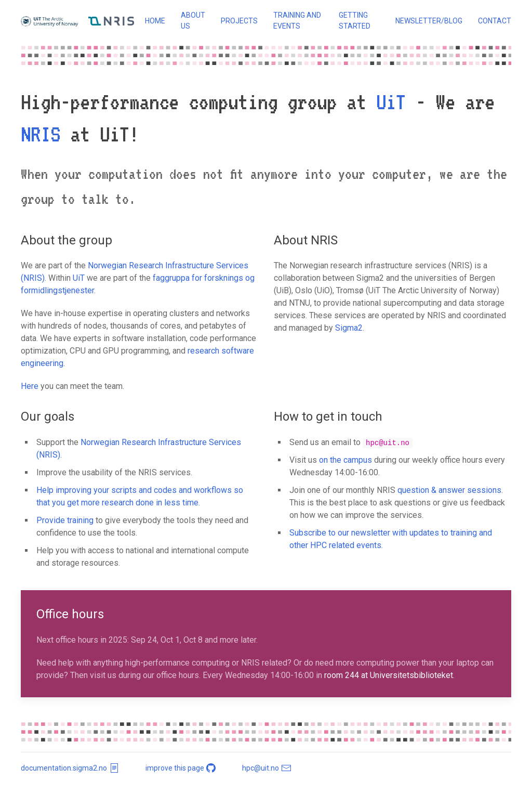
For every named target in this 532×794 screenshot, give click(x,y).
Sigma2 (349, 328)
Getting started (355, 21)
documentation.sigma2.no (70, 768)
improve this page (181, 768)
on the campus (345, 460)
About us (193, 21)
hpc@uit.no (267, 768)
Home (155, 21)
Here (30, 386)
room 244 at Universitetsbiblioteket (389, 675)
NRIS (41, 134)
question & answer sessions (449, 490)
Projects (239, 21)
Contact (495, 21)
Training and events (297, 21)
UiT (391, 102)
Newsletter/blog (429, 21)
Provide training (65, 520)
